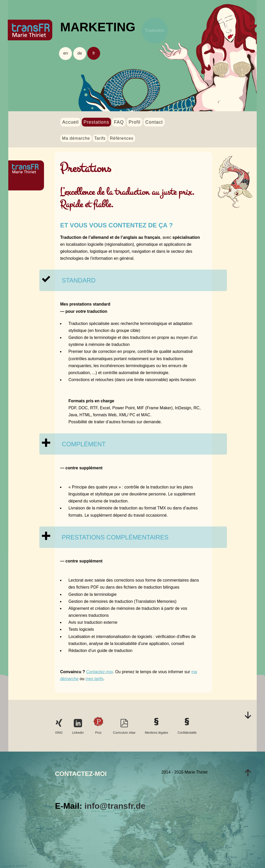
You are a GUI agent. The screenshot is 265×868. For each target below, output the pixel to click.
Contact (154, 122)
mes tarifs (94, 679)
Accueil (70, 122)
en (66, 53)
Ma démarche (76, 138)
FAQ (119, 122)
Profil (135, 122)
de (80, 53)
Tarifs (100, 138)
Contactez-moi (100, 672)
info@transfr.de (115, 806)
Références (122, 138)
